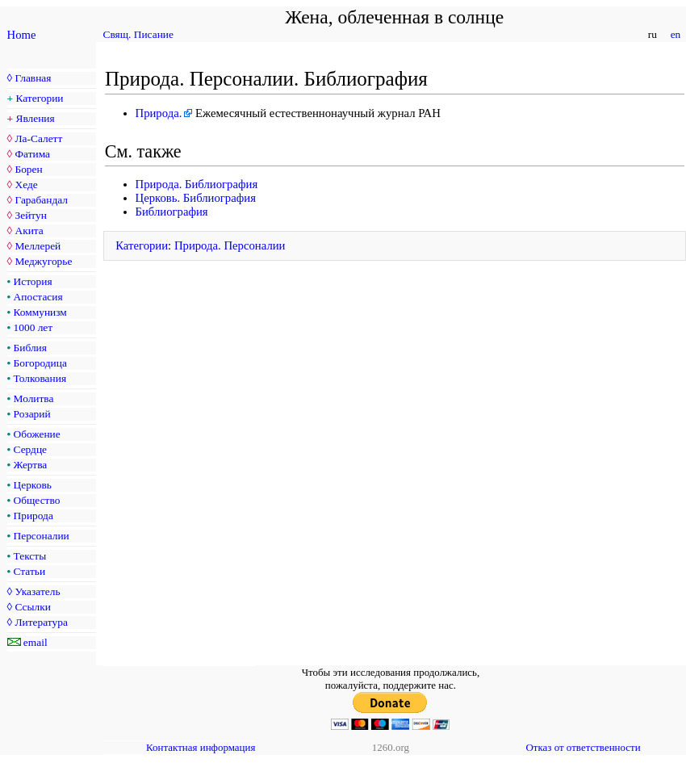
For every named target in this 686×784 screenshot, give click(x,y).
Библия (30, 348)
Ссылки (32, 607)
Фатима (32, 154)
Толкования (40, 378)
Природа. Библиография (197, 184)
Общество (37, 500)
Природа (33, 516)
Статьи (30, 571)
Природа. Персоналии (230, 245)
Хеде (26, 184)
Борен (28, 169)
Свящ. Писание (138, 34)
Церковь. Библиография (196, 198)
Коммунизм (40, 312)
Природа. (159, 113)
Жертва (31, 465)
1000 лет (33, 327)
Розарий (32, 414)
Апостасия (38, 297)
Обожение (37, 434)
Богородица (40, 363)
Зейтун (30, 215)
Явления (36, 118)
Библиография (172, 212)
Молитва (34, 398)
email (36, 642)
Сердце (30, 449)
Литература (41, 622)
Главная (33, 78)
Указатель (37, 591)
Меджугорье (43, 261)
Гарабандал (41, 200)
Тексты (30, 556)
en (675, 34)
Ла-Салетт (38, 138)
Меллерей (38, 246)
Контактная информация (201, 747)
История (33, 281)
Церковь (33, 485)
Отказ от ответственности (583, 747)
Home (22, 35)
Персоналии (42, 536)
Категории (40, 98)
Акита (29, 231)
